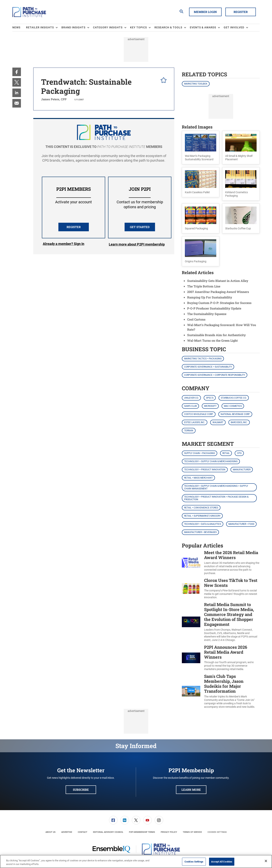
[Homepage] (29, 12)
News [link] (16, 27)
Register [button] (241, 12)
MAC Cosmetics (233, 406)
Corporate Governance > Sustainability (208, 367)
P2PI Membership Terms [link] (142, 832)
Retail (226, 453)
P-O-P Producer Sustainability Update (214, 308)
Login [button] (64, 244)
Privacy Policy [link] (169, 832)
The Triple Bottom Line (204, 286)
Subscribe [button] (81, 790)
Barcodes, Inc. (239, 422)
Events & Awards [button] (203, 27)
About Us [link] (51, 832)
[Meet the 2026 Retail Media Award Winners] (191, 563)
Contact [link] (83, 832)
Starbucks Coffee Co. (234, 398)
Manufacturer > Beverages (200, 532)
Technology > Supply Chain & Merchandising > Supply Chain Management (216, 487)
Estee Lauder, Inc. (195, 422)
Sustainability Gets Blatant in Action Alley (218, 281)
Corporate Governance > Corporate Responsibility (215, 375)
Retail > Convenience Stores (201, 508)
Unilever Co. (191, 398)
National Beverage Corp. (235, 414)
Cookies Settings (217, 832)
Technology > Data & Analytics (203, 524)
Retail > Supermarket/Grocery (202, 516)
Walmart (218, 422)
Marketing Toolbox (196, 84)
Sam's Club (190, 406)
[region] (136, 861)
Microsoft (210, 406)
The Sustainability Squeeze (207, 314)
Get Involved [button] (234, 27)
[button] (201, 148)
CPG (239, 453)
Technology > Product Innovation (205, 470)
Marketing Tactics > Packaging (203, 359)
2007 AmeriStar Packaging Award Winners (218, 292)
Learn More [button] (191, 790)
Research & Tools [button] (168, 27)
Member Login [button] (205, 12)
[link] (17, 72)
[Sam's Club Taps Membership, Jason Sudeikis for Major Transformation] (191, 691)
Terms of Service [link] (192, 832)
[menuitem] (19, 28)
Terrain (189, 431)
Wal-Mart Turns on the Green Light (212, 340)
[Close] (266, 861)
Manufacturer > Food (241, 524)
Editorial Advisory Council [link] (108, 832)
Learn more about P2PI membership (137, 244)
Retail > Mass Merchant (198, 478)
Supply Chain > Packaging (200, 453)
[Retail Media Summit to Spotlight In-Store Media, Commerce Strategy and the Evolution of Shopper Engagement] (191, 622)
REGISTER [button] (74, 227)
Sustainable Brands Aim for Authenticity (216, 335)
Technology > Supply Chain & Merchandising (211, 461)
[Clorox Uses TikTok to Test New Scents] (191, 589)
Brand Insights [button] (73, 27)
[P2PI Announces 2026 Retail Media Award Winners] (191, 658)
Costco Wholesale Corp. (199, 414)
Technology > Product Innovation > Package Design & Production (216, 498)
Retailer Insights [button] (40, 27)
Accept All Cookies (222, 862)
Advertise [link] (67, 832)
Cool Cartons (196, 319)
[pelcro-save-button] (163, 81)
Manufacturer (242, 470)
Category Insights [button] (108, 27)
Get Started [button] (140, 227)
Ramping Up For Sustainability (210, 297)
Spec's (210, 398)
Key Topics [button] (138, 27)
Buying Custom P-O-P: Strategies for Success (219, 303)
